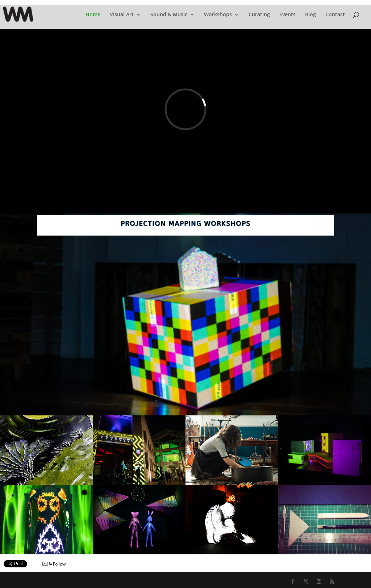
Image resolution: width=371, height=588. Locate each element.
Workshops (218, 15)
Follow (54, 564)
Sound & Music (169, 15)
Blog (310, 15)
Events (287, 15)
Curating (259, 15)
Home (93, 15)
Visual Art (122, 15)
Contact (335, 15)
